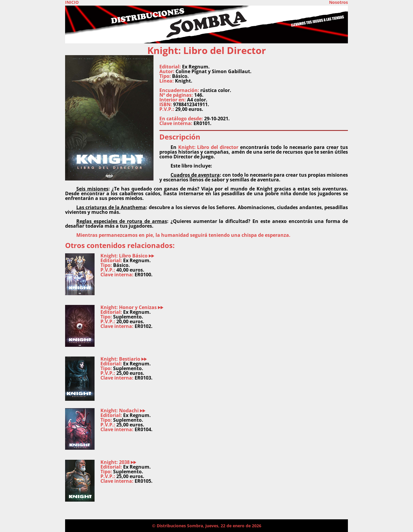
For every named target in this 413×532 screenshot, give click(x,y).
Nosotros (338, 2)
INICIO (72, 2)
